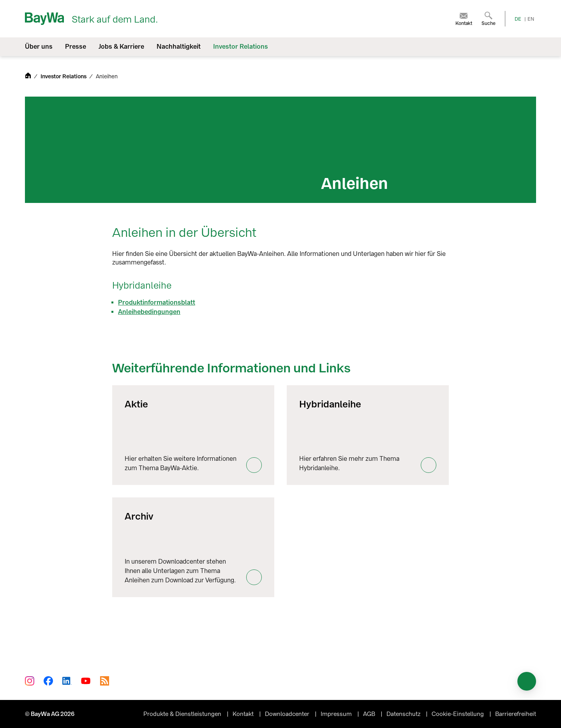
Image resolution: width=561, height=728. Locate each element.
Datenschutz (404, 714)
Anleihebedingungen (149, 312)
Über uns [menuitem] (39, 47)
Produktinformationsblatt (157, 302)
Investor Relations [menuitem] (241, 47)
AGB (370, 714)
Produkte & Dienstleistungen (183, 714)
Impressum (337, 714)
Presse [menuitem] (76, 47)
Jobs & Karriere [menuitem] (121, 47)
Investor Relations (64, 77)
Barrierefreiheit (516, 714)
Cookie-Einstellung (459, 714)
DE (518, 19)
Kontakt (244, 714)
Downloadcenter (288, 714)
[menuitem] (464, 19)
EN (531, 19)
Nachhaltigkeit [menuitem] (179, 47)
